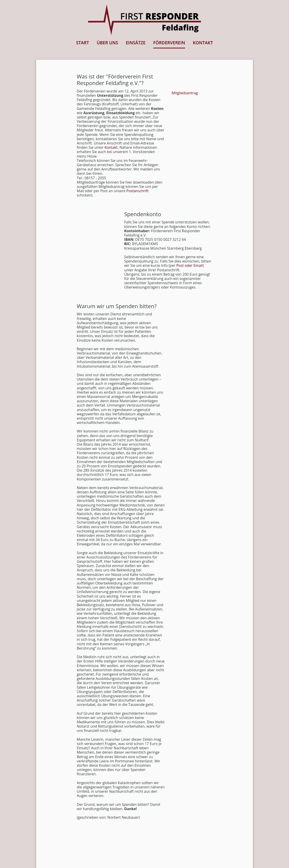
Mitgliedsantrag (185, 93)
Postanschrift (138, 191)
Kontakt (111, 147)
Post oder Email (190, 265)
